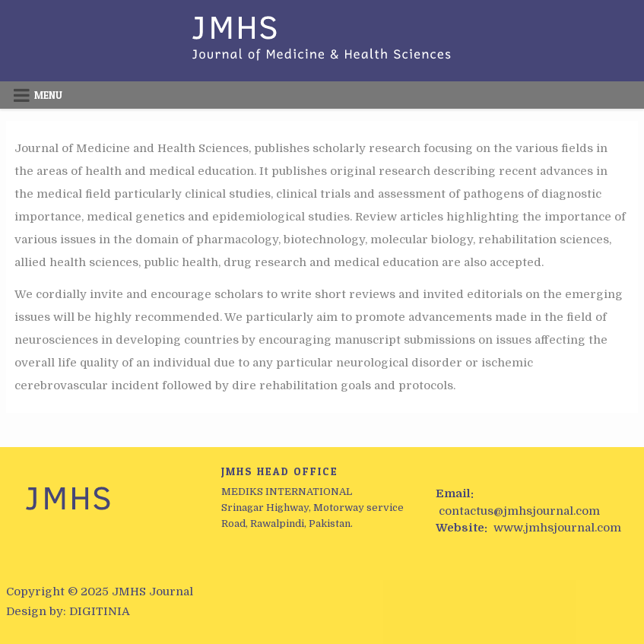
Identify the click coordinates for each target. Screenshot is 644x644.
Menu (48, 95)
